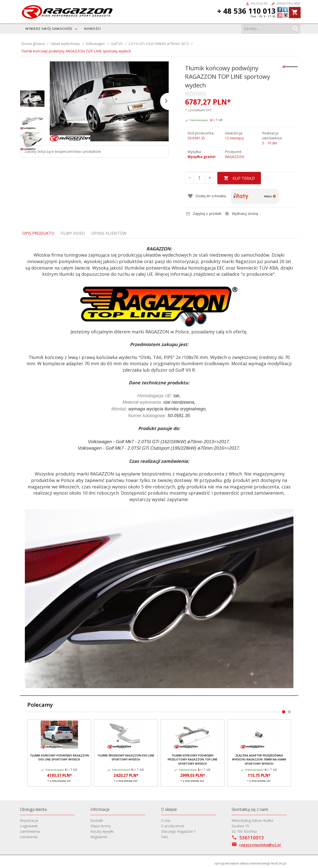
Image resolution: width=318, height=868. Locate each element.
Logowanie (29, 826)
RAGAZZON (234, 157)
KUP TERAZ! (239, 178)
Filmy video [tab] (73, 233)
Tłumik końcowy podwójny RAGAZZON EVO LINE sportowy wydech (59, 757)
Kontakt (97, 820)
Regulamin (99, 837)
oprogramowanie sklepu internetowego (242, 863)
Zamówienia (30, 831)
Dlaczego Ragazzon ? (178, 831)
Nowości (93, 29)
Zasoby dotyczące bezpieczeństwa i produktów (63, 151)
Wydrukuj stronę (241, 214)
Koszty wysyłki (102, 831)
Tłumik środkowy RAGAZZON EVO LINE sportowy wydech (126, 757)
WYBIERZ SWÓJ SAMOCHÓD (49, 29)
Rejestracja (29, 820)
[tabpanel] (159, 467)
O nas (166, 820)
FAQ (164, 837)
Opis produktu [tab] (38, 233)
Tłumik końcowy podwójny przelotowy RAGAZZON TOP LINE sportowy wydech (193, 759)
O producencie (173, 826)
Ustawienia (29, 837)
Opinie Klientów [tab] (109, 233)
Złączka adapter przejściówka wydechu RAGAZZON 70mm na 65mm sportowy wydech (259, 759)
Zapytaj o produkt (204, 214)
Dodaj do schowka (207, 196)
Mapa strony (101, 826)
